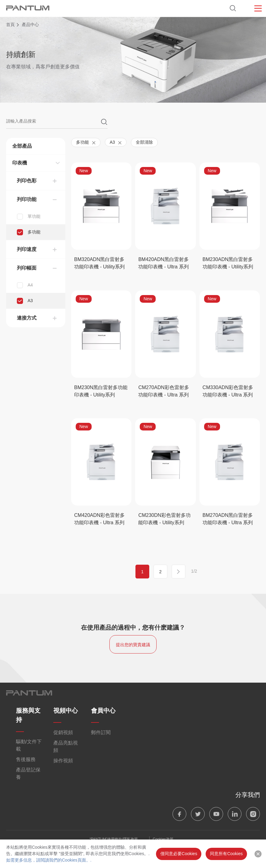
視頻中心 (66, 711)
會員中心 (103, 711)
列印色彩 (27, 181)
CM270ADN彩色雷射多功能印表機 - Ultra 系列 (163, 391)
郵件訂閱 (101, 732)
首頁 (10, 25)
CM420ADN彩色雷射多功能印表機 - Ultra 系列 (99, 519)
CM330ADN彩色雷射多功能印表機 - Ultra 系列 (228, 391)
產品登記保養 (28, 773)
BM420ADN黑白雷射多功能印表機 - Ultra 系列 (163, 263)
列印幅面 (27, 268)
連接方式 (27, 318)
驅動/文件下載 (29, 745)
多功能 (86, 142)
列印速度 (27, 249)
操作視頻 (63, 761)
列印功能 (27, 199)
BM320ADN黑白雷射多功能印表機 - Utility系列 (99, 263)
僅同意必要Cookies (179, 854)
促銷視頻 (63, 732)
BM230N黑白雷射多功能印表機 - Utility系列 (101, 391)
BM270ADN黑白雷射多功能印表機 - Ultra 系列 (228, 519)
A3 (116, 142)
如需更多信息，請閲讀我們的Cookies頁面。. (49, 860)
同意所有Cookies (226, 854)
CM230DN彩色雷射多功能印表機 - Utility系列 (164, 519)
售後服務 (26, 759)
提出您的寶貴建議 (133, 645)
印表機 (20, 163)
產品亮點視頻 (66, 747)
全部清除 (144, 142)
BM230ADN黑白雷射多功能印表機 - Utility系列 (228, 263)
